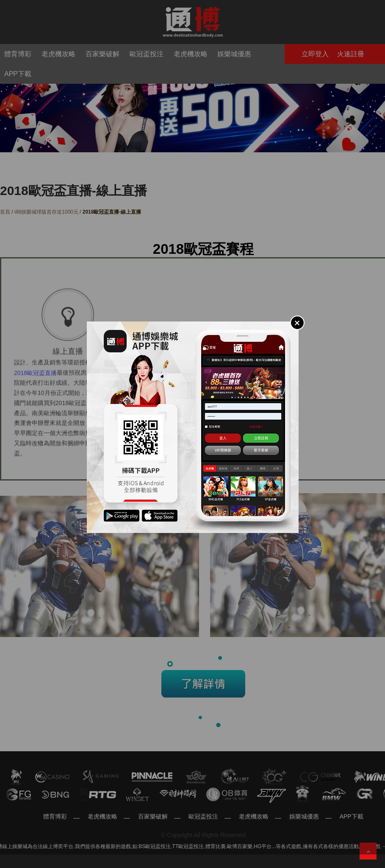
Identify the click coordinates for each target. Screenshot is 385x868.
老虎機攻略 (102, 816)
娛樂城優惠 (304, 816)
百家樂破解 (153, 816)
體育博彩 (55, 816)
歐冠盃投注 (203, 816)
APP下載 (352, 816)
